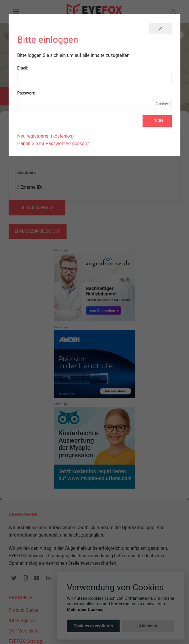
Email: (23, 68)
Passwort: (26, 93)
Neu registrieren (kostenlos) (46, 136)
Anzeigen (163, 103)
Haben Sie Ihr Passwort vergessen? (53, 143)
